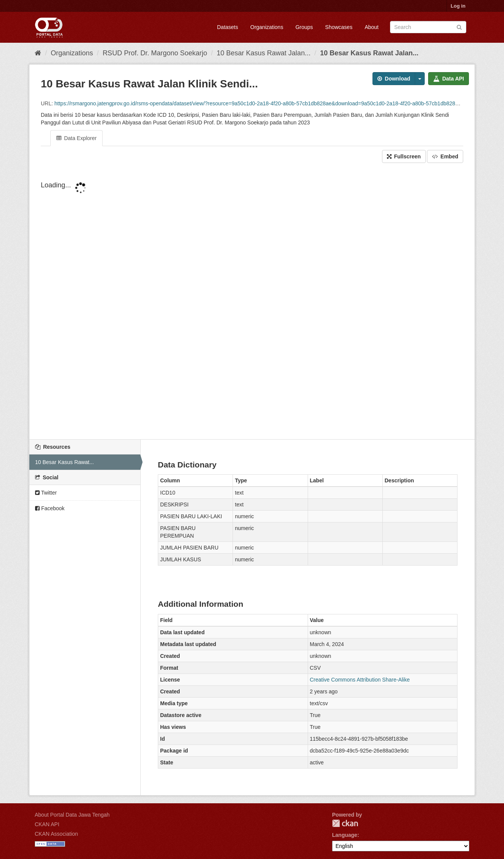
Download (394, 79)
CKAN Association (56, 834)
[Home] (38, 53)
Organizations (267, 27)
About (372, 27)
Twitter (46, 493)
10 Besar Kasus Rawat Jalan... (263, 53)
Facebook (50, 508)
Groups (304, 27)
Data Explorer (76, 138)
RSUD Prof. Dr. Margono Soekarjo (155, 53)
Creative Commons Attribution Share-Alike (360, 680)
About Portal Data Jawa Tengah (72, 815)
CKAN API (47, 824)
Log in (458, 6)
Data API (449, 79)
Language (345, 835)
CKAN (345, 823)
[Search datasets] (428, 27)
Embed (445, 156)
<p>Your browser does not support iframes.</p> (252, 302)
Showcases (339, 27)
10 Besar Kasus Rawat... (64, 462)
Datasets (227, 27)
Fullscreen (404, 156)
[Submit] (459, 27)
